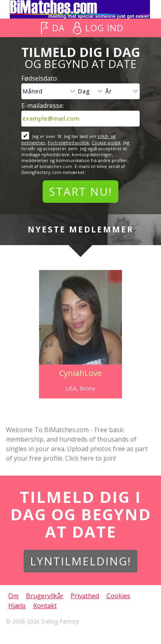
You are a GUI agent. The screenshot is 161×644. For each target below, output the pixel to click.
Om (13, 596)
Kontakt (45, 606)
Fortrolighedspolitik (68, 143)
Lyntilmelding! (80, 561)
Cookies (118, 596)
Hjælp (17, 606)
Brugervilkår (45, 596)
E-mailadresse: (43, 106)
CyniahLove (80, 373)
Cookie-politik (106, 143)
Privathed (85, 596)
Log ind (104, 28)
